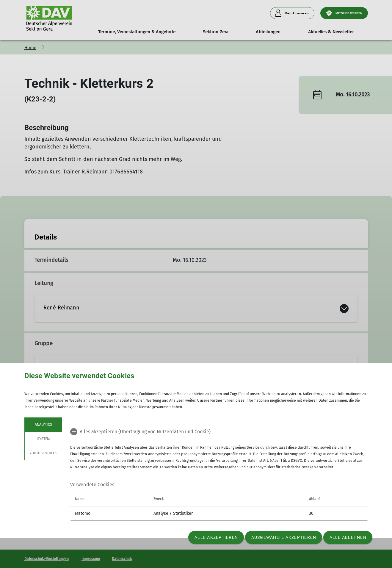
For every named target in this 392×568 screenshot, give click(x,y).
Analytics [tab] (43, 425)
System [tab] (43, 439)
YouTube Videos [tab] (43, 453)
